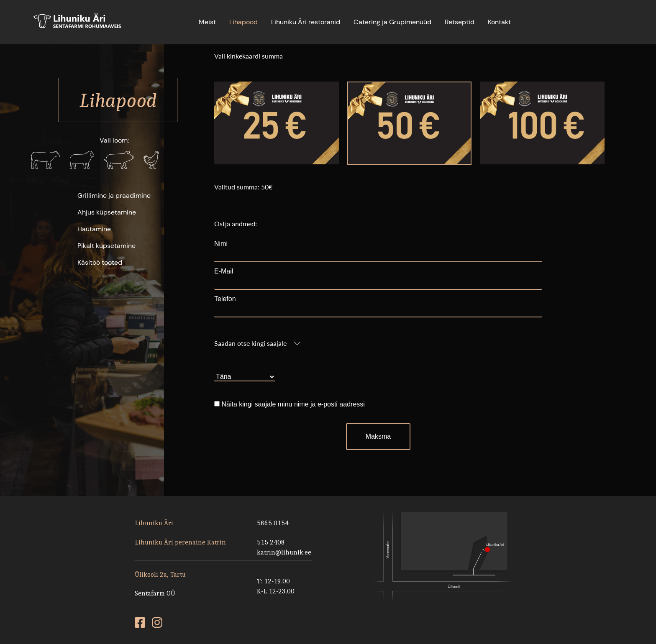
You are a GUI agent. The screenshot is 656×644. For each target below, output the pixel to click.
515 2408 (271, 542)
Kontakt (499, 22)
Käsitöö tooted (100, 262)
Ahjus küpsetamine (107, 212)
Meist (207, 22)
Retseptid (460, 22)
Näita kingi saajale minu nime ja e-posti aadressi (293, 404)
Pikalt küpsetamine (106, 246)
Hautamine (94, 229)
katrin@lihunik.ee (284, 552)
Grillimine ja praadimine (114, 195)
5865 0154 (273, 523)
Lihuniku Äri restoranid (306, 22)
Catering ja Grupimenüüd (392, 22)
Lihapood (243, 22)
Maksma (378, 436)
